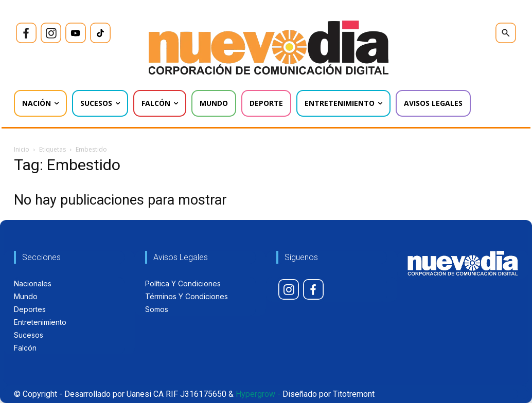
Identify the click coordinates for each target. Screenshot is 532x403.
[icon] (26, 33)
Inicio (22, 149)
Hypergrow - (258, 394)
